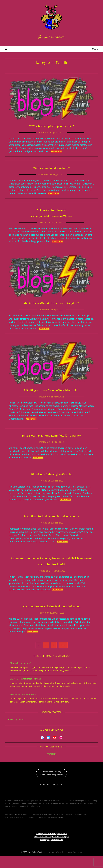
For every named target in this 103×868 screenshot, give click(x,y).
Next (63, 657)
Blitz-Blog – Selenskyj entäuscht (51, 480)
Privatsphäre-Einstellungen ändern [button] (51, 846)
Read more (56, 151)
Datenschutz (57, 796)
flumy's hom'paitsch (51, 36)
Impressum (45, 796)
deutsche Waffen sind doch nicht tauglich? (51, 303)
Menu (95, 49)
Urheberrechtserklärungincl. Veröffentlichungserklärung (52, 785)
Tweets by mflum (16, 731)
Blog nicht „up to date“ (20, 675)
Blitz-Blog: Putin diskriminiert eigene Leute (51, 522)
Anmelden (51, 766)
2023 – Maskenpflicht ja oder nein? (51, 126)
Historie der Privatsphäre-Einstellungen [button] (51, 849)
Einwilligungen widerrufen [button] (51, 852)
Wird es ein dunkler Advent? (51, 168)
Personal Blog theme (74, 864)
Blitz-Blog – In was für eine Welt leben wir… (51, 390)
